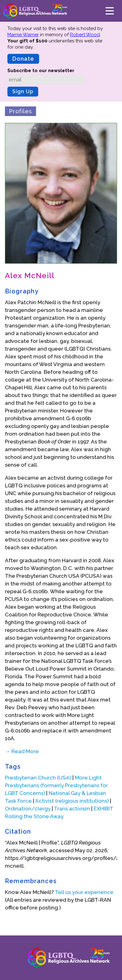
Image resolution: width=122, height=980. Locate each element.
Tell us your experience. (85, 892)
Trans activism (72, 809)
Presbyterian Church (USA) (38, 778)
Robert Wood (85, 35)
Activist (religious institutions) (72, 801)
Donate (23, 59)
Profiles (20, 111)
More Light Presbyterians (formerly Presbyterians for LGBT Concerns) (56, 785)
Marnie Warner (23, 35)
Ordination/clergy (28, 809)
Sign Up (23, 91)
